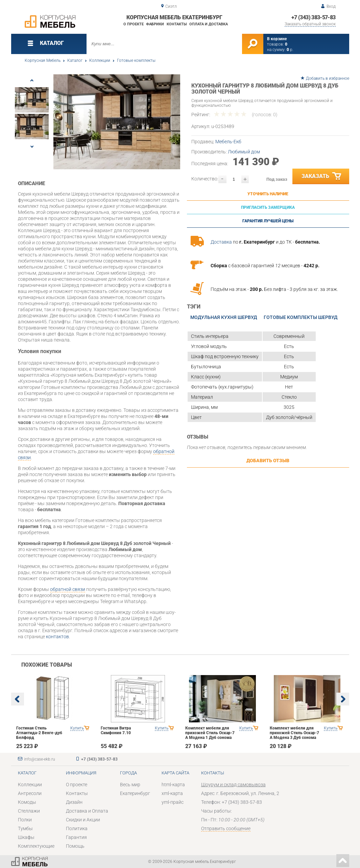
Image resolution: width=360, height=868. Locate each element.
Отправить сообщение (226, 828)
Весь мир (130, 785)
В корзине (277, 39)
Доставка (221, 242)
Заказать (322, 176)
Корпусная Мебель (43, 60)
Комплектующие (36, 846)
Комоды (27, 802)
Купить (77, 728)
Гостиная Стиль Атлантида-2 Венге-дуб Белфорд (39, 733)
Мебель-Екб (228, 142)
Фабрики (155, 24)
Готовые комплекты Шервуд (301, 317)
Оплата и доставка (209, 24)
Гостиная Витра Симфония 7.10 (116, 730)
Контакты (177, 24)
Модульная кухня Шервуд (224, 317)
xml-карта (172, 793)
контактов (57, 637)
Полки (25, 820)
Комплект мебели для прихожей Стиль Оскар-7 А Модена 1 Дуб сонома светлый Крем (210, 735)
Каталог (75, 60)
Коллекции (100, 60)
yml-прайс (173, 802)
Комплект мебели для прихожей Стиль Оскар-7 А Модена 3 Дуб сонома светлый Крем (294, 735)
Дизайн (74, 802)
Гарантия (76, 837)
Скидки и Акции (83, 820)
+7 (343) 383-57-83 (313, 17)
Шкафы (26, 837)
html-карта (173, 785)
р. (290, 50)
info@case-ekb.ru (40, 759)
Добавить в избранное (328, 78)
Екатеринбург (135, 793)
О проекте (134, 24)
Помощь (75, 846)
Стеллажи (29, 811)
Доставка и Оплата (87, 811)
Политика (77, 828)
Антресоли (30, 793)
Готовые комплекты (136, 60)
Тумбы (25, 828)
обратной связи (68, 589)
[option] (117, 122)
